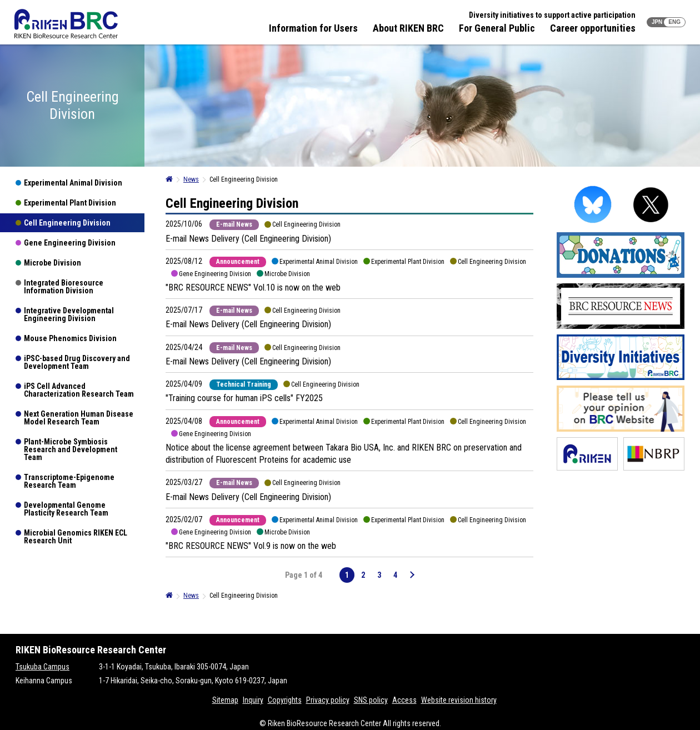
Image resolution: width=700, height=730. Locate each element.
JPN (657, 22)
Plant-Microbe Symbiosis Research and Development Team (71, 449)
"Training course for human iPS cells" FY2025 (244, 398)
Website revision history (459, 700)
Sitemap (225, 700)
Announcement (238, 262)
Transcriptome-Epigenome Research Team (69, 481)
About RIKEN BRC (408, 28)
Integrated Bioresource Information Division (64, 287)
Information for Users (313, 28)
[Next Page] (412, 575)
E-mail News (234, 224)
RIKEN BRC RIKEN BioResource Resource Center (66, 24)
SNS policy (371, 700)
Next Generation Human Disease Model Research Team (79, 418)
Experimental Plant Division (70, 203)
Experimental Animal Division (73, 183)
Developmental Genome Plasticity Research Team (66, 509)
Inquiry (253, 700)
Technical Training (244, 384)
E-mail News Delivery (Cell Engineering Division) (248, 239)
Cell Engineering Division (67, 223)
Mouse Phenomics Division (70, 338)
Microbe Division (52, 263)
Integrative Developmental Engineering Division (69, 314)
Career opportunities (593, 28)
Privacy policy (328, 700)
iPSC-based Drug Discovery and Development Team (77, 362)
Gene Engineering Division (70, 243)
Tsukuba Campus (42, 667)
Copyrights (285, 700)
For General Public (497, 28)
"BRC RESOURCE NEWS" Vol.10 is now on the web (253, 287)
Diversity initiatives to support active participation (552, 15)
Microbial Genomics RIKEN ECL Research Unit (76, 537)
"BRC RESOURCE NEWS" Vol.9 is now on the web (251, 546)
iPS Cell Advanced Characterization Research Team (79, 390)
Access (404, 700)
